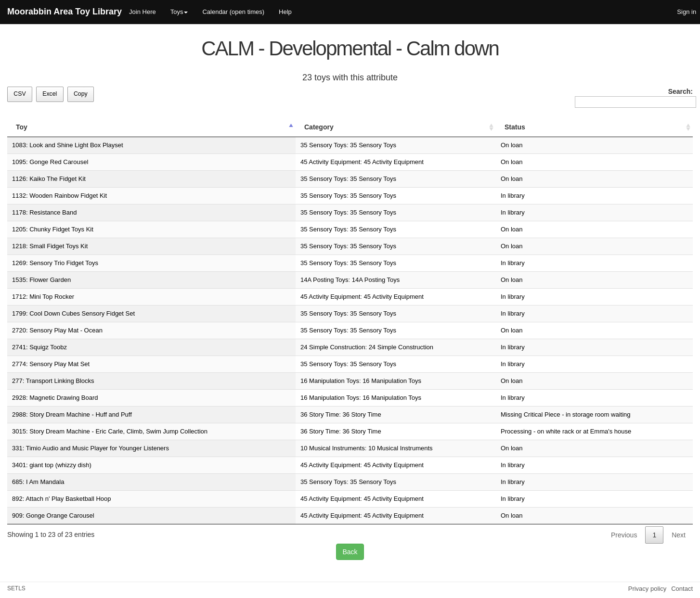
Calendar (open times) (233, 12)
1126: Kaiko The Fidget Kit (49, 179)
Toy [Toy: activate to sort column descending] (22, 127)
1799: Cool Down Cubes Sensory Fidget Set (73, 313)
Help (285, 12)
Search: (634, 98)
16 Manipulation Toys (330, 381)
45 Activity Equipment (330, 162)
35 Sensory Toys (324, 145)
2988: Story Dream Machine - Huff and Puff (72, 414)
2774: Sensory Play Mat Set (51, 364)
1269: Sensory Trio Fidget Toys (55, 263)
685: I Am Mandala (38, 482)
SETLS (16, 588)
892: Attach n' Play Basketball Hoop (62, 499)
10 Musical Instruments (333, 448)
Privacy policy (647, 589)
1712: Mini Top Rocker (43, 297)
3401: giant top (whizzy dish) (52, 465)
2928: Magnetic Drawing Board (55, 398)
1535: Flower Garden (41, 280)
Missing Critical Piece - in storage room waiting (565, 414)
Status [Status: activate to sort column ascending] (515, 127)
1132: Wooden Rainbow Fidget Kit (59, 196)
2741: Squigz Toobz (39, 347)
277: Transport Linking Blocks (53, 381)
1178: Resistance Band (44, 212)
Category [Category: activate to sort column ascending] (319, 127)
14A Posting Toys (324, 280)
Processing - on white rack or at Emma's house (566, 431)
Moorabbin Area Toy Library (65, 12)
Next (679, 535)
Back (350, 552)
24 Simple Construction (333, 347)
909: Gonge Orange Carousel (53, 515)
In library (513, 196)
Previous (624, 535)
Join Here (143, 12)
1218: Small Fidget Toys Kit (50, 246)
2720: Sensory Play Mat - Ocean (57, 330)
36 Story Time (320, 414)
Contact (682, 589)
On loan (512, 145)
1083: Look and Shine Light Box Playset (68, 145)
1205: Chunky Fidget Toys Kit (53, 229)
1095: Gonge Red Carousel (50, 162)
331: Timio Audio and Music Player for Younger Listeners (91, 448)
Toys (179, 12)
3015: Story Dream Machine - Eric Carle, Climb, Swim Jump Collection (110, 431)
